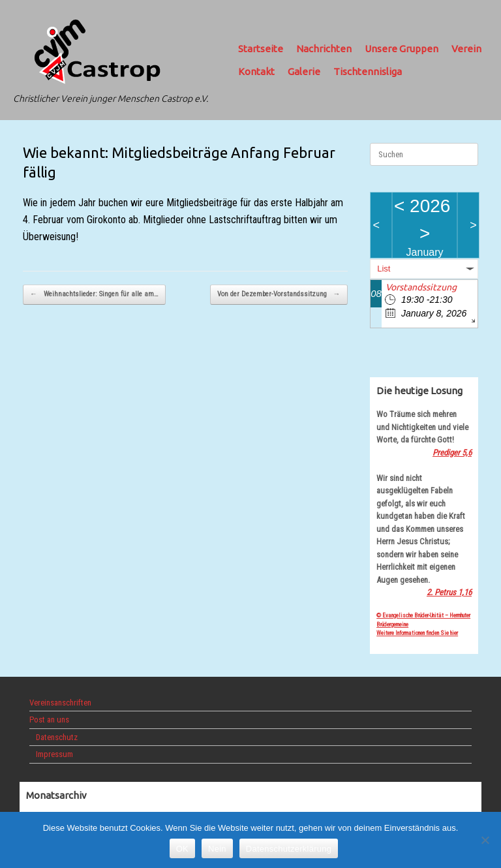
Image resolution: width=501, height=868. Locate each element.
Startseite (261, 49)
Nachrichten (324, 49)
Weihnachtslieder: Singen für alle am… (94, 295)
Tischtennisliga (368, 71)
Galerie (304, 71)
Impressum (54, 754)
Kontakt (256, 71)
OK (182, 849)
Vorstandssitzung (421, 287)
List (384, 269)
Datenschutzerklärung (289, 849)
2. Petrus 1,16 (449, 592)
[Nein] (485, 840)
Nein (217, 849)
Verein (466, 49)
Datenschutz (57, 737)
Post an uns (49, 720)
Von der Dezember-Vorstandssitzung (279, 295)
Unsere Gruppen (402, 49)
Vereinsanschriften (60, 703)
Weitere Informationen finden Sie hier (417, 633)
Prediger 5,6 (452, 453)
